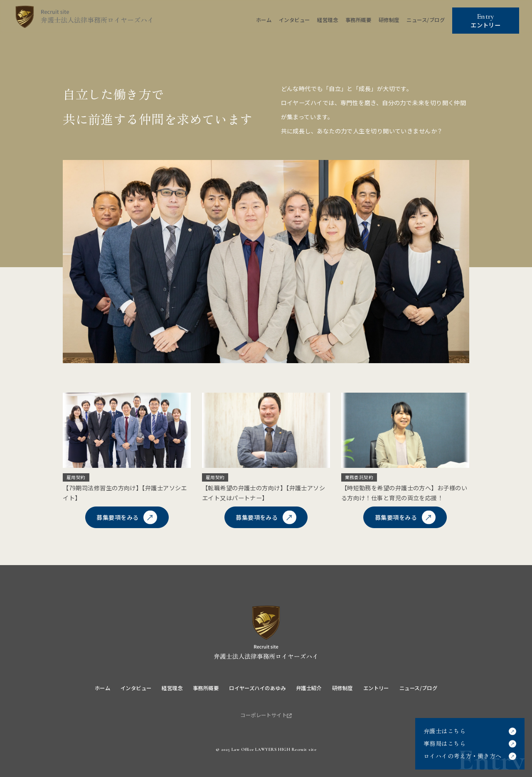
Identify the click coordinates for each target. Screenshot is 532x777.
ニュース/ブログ (426, 20)
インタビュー (294, 20)
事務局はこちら (445, 743)
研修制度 (389, 20)
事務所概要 (358, 20)
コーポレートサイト (266, 715)
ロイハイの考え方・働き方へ (463, 756)
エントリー (485, 21)
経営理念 (328, 20)
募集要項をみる (117, 517)
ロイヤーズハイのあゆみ (257, 688)
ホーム (264, 20)
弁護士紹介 (309, 688)
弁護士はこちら (445, 731)
